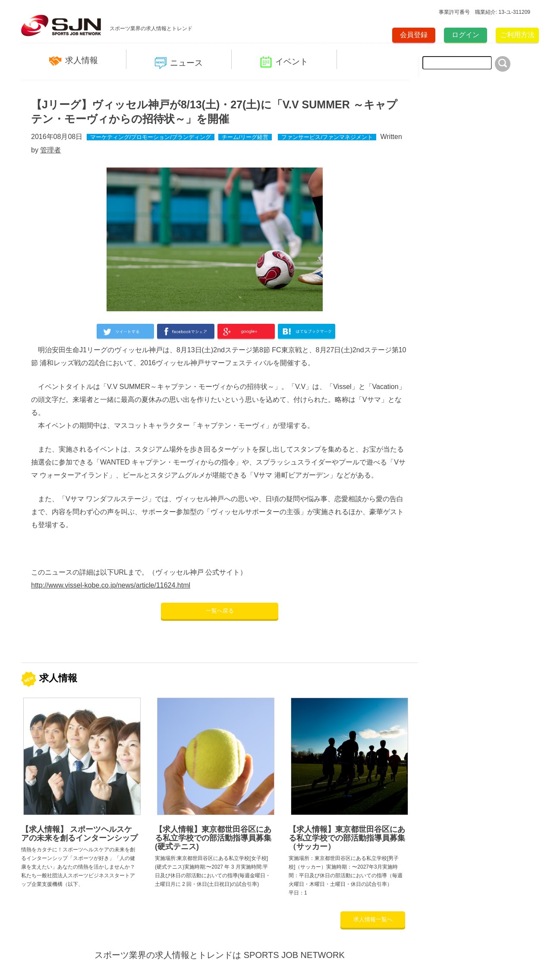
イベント (284, 62)
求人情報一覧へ (373, 919)
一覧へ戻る (220, 611)
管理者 (50, 150)
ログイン (466, 35)
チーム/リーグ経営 (245, 137)
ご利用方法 (517, 35)
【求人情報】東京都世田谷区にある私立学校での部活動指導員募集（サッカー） (347, 838)
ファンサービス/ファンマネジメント (327, 137)
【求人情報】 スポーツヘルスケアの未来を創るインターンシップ (79, 834)
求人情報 (74, 61)
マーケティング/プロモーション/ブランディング (151, 137)
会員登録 (414, 35)
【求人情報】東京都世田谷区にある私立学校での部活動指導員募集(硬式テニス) (213, 838)
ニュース (179, 63)
